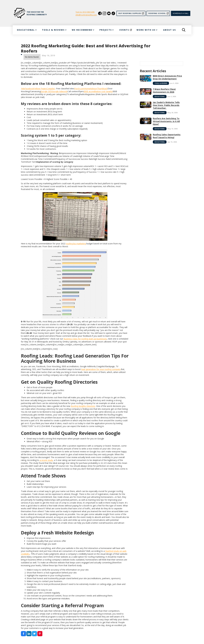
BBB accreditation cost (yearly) (98, 91)
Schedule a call (181, 13)
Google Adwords (60, 91)
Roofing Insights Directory (83, 406)
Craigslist (51, 89)
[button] (27, 30)
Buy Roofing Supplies (130, 13)
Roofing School (157, 13)
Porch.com (79, 89)
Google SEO (46, 91)
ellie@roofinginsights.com (86, 15)
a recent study (46, 460)
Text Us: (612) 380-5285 (85, 12)
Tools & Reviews (161, 83)
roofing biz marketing (76, 244)
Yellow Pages (40, 89)
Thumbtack (102, 89)
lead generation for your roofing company (101, 369)
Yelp (23, 89)
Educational (160, 96)
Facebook (29, 89)
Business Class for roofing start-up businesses (85, 339)
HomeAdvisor (91, 89)
